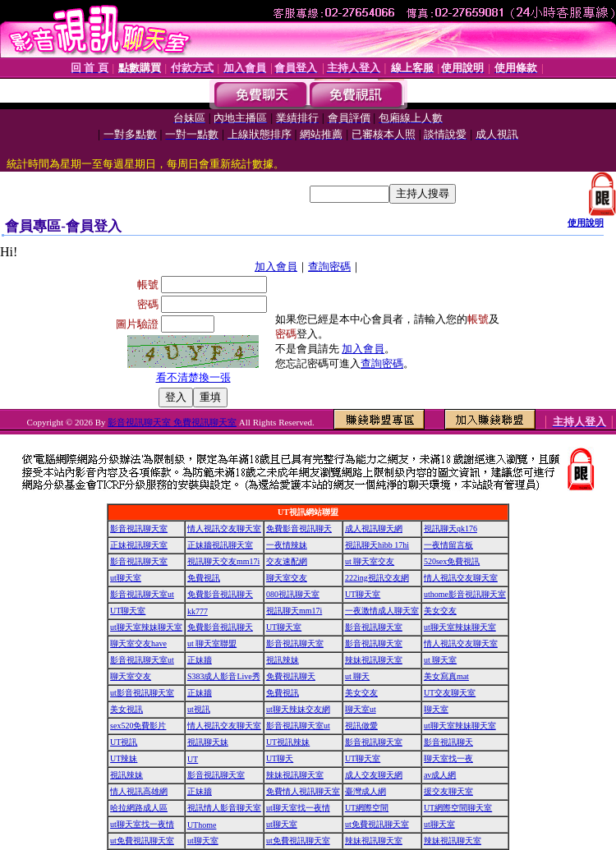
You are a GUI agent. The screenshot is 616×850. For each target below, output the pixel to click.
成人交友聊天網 (374, 775)
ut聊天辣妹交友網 (298, 709)
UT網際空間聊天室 (458, 808)
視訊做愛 (361, 726)
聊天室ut (361, 709)
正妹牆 (200, 660)
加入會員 (276, 266)
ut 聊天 (357, 676)
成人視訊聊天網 (374, 528)
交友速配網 (287, 561)
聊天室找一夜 (448, 758)
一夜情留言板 (448, 545)
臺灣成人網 (365, 791)
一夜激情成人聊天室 (382, 611)
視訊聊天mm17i (294, 611)
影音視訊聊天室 (139, 528)
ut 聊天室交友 (370, 561)
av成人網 (440, 775)
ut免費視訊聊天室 (377, 824)
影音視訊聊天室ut (142, 594)
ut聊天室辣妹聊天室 (146, 627)
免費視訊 (204, 578)
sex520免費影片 (138, 726)
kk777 (198, 611)
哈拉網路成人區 (139, 808)
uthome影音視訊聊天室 (465, 594)
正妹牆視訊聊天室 (220, 545)
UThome (202, 825)
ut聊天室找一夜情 (298, 808)
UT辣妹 (124, 758)
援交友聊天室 (448, 791)
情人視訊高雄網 (139, 791)
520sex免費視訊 (452, 561)
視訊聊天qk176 (451, 528)
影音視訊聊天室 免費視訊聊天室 (172, 422)
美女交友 (440, 611)
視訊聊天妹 (208, 742)
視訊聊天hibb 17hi (377, 545)
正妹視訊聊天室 (139, 545)
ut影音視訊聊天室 (142, 693)
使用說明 (586, 223)
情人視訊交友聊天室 (224, 528)
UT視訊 (124, 742)
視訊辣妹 (283, 660)
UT (193, 759)
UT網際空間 (367, 808)
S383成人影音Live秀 (224, 676)
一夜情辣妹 (287, 545)
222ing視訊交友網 (377, 578)
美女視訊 (126, 709)
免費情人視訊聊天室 (303, 791)
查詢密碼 (329, 266)
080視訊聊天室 (293, 594)
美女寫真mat (446, 676)
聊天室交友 (287, 578)
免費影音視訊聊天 (299, 528)
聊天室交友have (138, 643)
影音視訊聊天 (448, 742)
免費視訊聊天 (291, 676)
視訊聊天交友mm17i (223, 561)
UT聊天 (280, 758)
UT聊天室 (363, 594)
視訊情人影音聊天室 (224, 808)
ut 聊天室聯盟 (212, 643)
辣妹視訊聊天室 (374, 660)
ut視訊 (199, 709)
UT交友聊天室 (450, 693)
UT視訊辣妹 (288, 742)
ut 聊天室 (440, 660)
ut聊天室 (126, 578)
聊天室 (436, 709)
